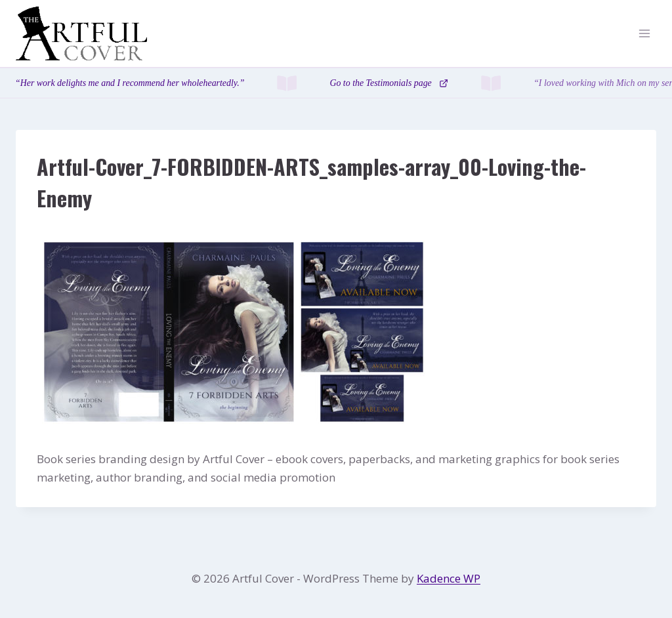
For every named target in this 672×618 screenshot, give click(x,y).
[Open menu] (644, 34)
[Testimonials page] (336, 83)
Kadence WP (449, 578)
